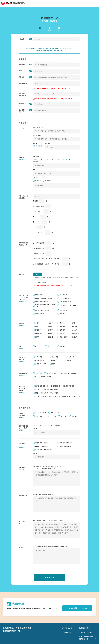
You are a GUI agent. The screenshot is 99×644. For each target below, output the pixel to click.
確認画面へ (49, 578)
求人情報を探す (68, 632)
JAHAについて (67, 628)
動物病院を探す (84, 628)
